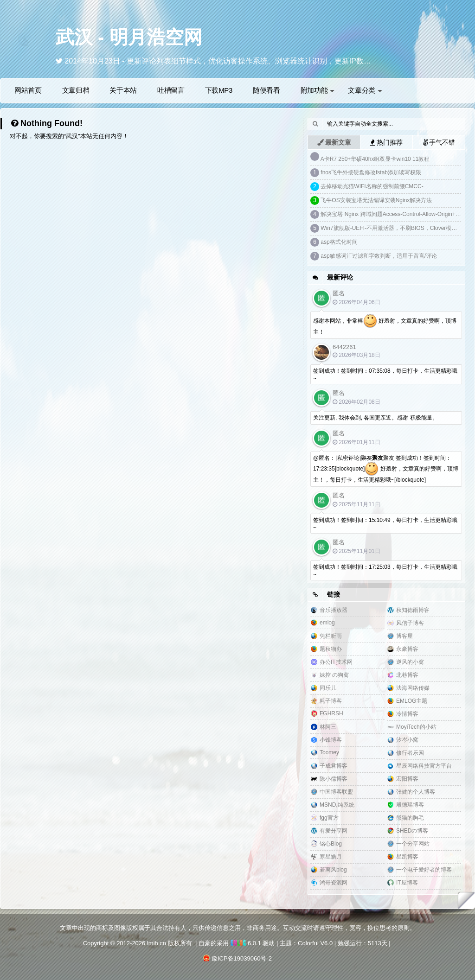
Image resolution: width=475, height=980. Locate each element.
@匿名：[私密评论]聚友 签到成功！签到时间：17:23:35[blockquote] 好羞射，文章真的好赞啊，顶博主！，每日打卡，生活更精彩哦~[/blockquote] (386, 469)
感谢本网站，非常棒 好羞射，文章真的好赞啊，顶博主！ (385, 325)
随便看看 (266, 90)
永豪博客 (407, 649)
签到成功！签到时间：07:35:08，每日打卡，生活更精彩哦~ (385, 375)
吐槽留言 (171, 90)
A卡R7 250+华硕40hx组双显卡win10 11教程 (375, 159)
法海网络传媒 (413, 688)
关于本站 (123, 90)
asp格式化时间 (339, 242)
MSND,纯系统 (337, 805)
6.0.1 (246, 943)
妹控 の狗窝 (334, 675)
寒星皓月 (331, 857)
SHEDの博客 (412, 831)
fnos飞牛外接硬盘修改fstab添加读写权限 (371, 172)
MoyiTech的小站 (416, 727)
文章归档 (76, 90)
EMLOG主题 (412, 701)
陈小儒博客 (334, 779)
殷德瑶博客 (410, 805)
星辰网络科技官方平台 (424, 766)
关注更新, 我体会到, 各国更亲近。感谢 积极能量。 (376, 418)
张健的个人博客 (416, 792)
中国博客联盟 (336, 792)
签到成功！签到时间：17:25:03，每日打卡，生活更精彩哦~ (385, 571)
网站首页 (28, 90)
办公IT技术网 (336, 662)
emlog (327, 623)
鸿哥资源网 (334, 883)
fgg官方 (329, 818)
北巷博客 (407, 675)
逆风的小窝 (410, 662)
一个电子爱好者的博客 (424, 870)
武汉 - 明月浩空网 (129, 37)
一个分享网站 (413, 844)
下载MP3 (219, 90)
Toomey (329, 752)
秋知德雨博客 (413, 610)
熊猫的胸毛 (410, 818)
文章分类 (365, 90)
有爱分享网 (334, 831)
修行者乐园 (410, 753)
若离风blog (333, 870)
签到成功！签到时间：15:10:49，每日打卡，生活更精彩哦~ (385, 524)
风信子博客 (410, 623)
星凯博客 (407, 857)
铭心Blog (331, 844)
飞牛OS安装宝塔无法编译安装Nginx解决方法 (376, 200)
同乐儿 (328, 688)
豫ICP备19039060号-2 (242, 958)
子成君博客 (334, 766)
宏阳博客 (407, 779)
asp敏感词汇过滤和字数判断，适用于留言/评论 (379, 256)
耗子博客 (331, 701)
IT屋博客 (407, 883)
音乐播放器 (334, 610)
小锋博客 (331, 740)
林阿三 (328, 727)
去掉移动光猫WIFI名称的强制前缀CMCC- (372, 186)
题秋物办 (331, 649)
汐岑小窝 (407, 740)
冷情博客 (407, 714)
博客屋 (404, 636)
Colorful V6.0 (315, 943)
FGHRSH (331, 713)
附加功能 (318, 90)
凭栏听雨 (331, 636)
